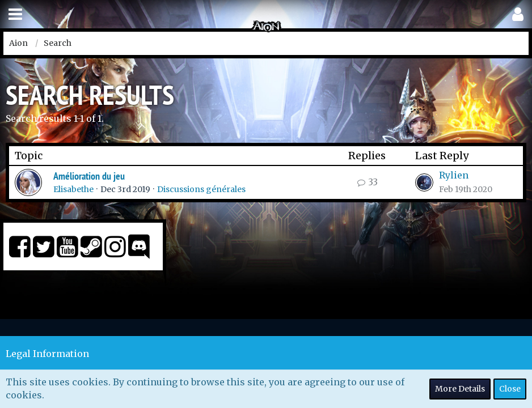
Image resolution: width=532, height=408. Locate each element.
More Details (460, 389)
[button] (15, 14)
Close (510, 389)
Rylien (454, 175)
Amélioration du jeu (89, 176)
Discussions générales (201, 189)
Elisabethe (73, 189)
